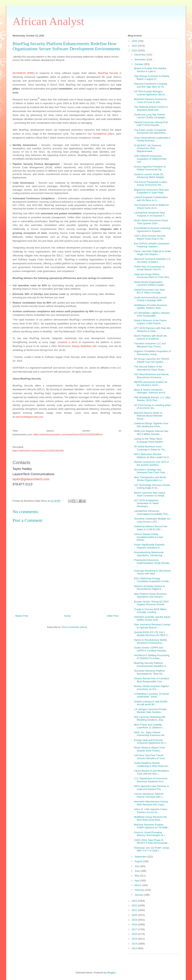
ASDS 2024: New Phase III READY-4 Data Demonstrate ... (152, 842)
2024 (135, 50)
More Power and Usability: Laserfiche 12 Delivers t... (149, 726)
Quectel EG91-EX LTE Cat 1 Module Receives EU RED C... (152, 634)
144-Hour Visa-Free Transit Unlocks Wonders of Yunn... (150, 757)
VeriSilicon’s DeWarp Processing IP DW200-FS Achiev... (152, 657)
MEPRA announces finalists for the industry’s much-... (151, 384)
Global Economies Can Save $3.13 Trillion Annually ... (149, 291)
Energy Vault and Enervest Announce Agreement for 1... (151, 742)
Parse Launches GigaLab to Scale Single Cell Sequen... (152, 253)
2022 (135, 905)
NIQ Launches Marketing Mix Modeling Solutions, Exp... (150, 718)
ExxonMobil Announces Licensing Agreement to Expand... (152, 230)
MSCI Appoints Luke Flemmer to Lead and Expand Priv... (151, 788)
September (141, 857)
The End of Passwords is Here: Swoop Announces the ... (151, 184)
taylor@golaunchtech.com (31, 479)
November (141, 59)
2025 (135, 46)
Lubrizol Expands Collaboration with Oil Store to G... (151, 199)
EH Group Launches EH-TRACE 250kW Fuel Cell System (151, 360)
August (139, 861)
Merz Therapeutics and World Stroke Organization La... (150, 479)
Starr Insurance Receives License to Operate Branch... (152, 626)
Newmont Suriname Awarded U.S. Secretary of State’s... (152, 260)
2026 (135, 41)
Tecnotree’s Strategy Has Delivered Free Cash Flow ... (151, 471)
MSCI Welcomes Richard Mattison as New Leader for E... (152, 456)
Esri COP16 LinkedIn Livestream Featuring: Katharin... (152, 245)
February (140, 890)
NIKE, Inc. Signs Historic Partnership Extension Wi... (150, 734)
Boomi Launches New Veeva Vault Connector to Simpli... (150, 494)
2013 (135, 948)
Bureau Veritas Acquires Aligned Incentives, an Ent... (151, 688)
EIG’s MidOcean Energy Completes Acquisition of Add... (152, 580)
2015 (135, 939)
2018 (135, 924)
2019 (135, 920)
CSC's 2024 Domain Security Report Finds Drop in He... (150, 237)
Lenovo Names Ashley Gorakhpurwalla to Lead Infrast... (148, 537)
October (139, 64)
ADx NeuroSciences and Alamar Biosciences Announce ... (151, 376)
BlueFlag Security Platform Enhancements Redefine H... (151, 665)
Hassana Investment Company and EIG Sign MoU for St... (151, 85)
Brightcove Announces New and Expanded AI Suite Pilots (151, 191)
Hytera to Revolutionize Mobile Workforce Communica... (150, 641)
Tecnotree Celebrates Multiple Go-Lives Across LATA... (152, 520)
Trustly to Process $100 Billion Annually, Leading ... (150, 611)
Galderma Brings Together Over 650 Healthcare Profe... (151, 425)
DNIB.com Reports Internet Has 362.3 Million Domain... (151, 433)
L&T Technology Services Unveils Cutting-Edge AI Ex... (152, 487)
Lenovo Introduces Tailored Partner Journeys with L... (149, 795)
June (138, 871)
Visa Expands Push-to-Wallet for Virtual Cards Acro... (151, 206)
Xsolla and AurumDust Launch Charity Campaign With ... (150, 299)
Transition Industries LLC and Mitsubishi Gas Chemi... (150, 345)
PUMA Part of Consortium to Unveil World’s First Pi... (149, 268)
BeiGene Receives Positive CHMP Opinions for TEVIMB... (152, 826)
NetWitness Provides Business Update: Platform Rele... (150, 307)
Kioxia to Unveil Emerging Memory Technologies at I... (150, 834)
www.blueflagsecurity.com (29, 417)
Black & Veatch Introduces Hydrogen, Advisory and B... (150, 391)
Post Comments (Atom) (74, 627)
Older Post (113, 616)
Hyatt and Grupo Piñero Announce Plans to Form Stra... (152, 276)
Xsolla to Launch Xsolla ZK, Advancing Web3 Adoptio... (150, 176)
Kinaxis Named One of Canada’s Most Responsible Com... (151, 680)
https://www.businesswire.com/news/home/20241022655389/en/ (68, 434)
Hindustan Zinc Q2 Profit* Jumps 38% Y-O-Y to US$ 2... (152, 849)
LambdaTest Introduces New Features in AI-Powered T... (150, 214)
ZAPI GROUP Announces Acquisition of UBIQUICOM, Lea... (150, 159)
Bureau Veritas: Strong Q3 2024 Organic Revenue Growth (151, 603)
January (139, 895)
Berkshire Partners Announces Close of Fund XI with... (150, 101)
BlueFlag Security (108, 73)
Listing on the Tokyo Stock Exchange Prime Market (148, 440)
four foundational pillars (101, 134)
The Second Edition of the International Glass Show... (150, 368)
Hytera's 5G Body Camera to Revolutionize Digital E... (149, 588)
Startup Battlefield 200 (84, 346)
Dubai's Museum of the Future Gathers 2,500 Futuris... (150, 322)
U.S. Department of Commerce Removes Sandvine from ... (151, 780)
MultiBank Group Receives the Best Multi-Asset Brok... (150, 818)
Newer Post (22, 616)
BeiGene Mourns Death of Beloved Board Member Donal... (148, 416)
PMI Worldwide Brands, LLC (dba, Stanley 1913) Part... (152, 399)
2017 (135, 929)
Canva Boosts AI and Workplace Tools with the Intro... (151, 772)
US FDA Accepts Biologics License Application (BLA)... (150, 93)
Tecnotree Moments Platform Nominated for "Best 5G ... (149, 672)
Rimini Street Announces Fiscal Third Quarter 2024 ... (151, 222)
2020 (135, 915)
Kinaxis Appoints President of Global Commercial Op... (150, 168)
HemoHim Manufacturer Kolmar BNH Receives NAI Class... (151, 803)
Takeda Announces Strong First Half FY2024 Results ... (151, 124)
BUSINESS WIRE (23, 73)
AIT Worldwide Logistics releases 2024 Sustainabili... (152, 314)
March (138, 885)
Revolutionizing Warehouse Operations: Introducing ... (149, 554)
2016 (135, 934)
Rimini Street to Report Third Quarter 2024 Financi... (149, 749)
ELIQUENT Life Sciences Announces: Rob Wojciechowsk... (148, 148)
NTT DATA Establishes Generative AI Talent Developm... (146, 503)
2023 (135, 901)
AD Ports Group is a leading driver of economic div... (152, 407)
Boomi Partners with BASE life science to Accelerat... (150, 337)
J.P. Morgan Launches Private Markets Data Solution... (150, 711)
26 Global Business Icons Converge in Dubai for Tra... (150, 448)
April (137, 880)
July (137, 866)
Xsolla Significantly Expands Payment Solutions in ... (149, 546)
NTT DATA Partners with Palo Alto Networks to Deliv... (152, 330)
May (137, 876)
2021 (135, 910)
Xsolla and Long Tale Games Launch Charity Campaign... (150, 116)
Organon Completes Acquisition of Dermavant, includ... (152, 353)
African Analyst (48, 21)
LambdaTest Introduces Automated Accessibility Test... (152, 512)
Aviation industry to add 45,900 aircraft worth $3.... (151, 703)
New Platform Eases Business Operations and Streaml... (150, 595)
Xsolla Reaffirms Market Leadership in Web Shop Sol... (152, 765)
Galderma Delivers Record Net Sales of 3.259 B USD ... (150, 528)
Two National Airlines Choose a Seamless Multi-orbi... (151, 108)
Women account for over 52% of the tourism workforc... (151, 463)
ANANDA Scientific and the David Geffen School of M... (152, 618)
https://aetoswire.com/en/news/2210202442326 (38, 451)
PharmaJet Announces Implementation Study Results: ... (152, 563)
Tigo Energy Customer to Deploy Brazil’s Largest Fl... (151, 78)
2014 (135, 944)
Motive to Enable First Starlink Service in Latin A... (150, 70)
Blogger (111, 973)
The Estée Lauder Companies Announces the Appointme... (151, 131)
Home (68, 616)
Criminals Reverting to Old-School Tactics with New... (152, 572)
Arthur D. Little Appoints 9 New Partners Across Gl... (150, 811)
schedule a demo (68, 342)
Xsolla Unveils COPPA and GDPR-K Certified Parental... (151, 649)
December (141, 55)
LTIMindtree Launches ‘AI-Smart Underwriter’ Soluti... (151, 695)
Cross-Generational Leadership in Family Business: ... (152, 139)
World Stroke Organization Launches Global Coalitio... (150, 284)
